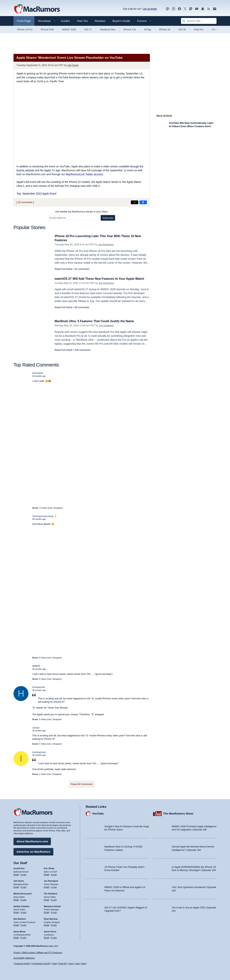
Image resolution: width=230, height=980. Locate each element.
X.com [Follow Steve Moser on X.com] (23, 937)
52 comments (82, 269)
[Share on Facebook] (143, 202)
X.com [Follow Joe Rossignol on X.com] (54, 887)
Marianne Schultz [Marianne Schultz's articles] (52, 906)
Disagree (58, 508)
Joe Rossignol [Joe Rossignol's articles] (51, 881)
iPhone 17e (130, 29)
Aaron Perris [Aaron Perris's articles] (50, 931)
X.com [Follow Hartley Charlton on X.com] (23, 912)
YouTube (98, 813)
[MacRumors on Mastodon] (191, 9)
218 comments (82, 350)
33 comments (25, 202)
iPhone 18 (165, 29)
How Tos (82, 21)
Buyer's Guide (121, 21)
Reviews (100, 21)
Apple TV (49, 170)
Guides (66, 21)
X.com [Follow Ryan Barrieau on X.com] (54, 924)
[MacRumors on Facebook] (179, 9)
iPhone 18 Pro (25, 29)
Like (50, 508)
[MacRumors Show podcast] (167, 9)
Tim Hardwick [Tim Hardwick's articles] (51, 893)
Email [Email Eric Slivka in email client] (47, 874)
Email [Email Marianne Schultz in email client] (47, 912)
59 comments (82, 307)
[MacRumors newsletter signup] (215, 9)
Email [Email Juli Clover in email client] (16, 887)
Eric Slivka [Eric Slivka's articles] (49, 868)
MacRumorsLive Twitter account (84, 174)
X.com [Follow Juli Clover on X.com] (23, 887)
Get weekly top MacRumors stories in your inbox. (82, 212)
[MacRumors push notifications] (203, 9)
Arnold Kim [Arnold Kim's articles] (19, 868)
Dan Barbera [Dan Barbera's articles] (20, 918)
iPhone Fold (47, 29)
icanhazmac (39, 752)
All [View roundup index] (214, 29)
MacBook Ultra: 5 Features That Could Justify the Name (97, 321)
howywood (38, 687)
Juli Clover (73, 65)
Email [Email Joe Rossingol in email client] (47, 887)
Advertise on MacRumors (33, 851)
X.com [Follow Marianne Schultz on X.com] (54, 912)
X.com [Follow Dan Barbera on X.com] (23, 924)
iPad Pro (199, 29)
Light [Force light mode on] (77, 964)
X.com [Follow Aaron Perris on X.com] (54, 937)
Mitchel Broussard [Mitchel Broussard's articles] (22, 893)
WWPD (36, 666)
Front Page (24, 21)
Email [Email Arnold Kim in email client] (16, 874)
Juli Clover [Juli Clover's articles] (19, 881)
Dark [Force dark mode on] (83, 964)
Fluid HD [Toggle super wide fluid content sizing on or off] (62, 964)
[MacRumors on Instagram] (173, 9)
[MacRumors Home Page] (37, 9)
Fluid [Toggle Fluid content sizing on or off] (54, 964)
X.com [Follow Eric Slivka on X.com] (54, 874)
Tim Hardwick (106, 325)
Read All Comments (82, 784)
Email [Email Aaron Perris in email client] (47, 937)
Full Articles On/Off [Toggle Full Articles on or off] (41, 964)
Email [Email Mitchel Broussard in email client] (16, 899)
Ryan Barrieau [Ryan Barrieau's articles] (51, 918)
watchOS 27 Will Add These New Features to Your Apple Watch (102, 279)
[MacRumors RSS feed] (209, 9)
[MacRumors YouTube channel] (197, 9)
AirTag (148, 29)
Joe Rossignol (106, 244)
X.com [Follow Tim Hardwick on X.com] (54, 899)
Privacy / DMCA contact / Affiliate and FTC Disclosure (38, 953)
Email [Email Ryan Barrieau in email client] (47, 924)
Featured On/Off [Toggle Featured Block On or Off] (22, 964)
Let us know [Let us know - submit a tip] (150, 9)
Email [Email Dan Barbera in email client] (16, 924)
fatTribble (38, 373)
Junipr (36, 728)
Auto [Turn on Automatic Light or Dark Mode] (71, 964)
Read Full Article (64, 269)
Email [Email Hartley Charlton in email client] (16, 912)
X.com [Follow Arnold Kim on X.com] (23, 874)
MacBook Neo (108, 29)
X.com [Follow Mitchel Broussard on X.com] (23, 899)
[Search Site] (199, 21)
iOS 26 (182, 29)
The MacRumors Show (178, 813)
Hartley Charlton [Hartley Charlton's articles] (22, 906)
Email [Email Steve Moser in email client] (16, 937)
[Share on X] (135, 202)
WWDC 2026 (69, 29)
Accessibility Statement (24, 958)
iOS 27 (88, 29)
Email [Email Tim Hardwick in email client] (47, 899)
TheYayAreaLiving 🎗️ (45, 516)
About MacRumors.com (32, 841)
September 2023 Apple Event (39, 194)
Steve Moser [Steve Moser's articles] (20, 931)
